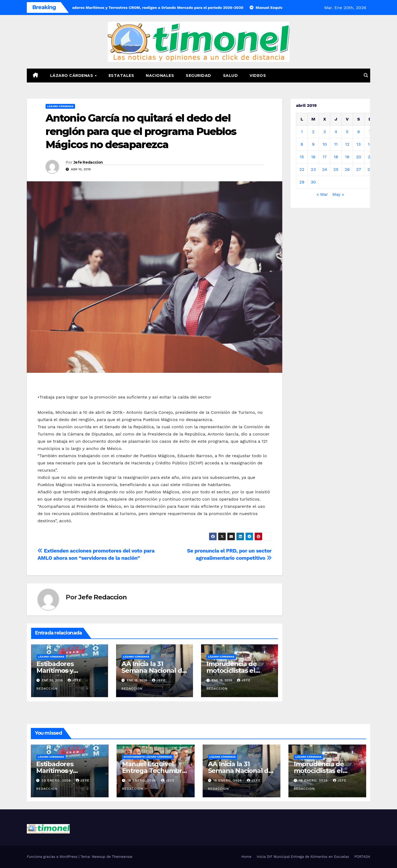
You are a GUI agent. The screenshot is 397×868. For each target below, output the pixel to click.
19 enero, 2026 (142, 780)
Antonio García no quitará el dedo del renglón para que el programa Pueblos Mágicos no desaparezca (141, 131)
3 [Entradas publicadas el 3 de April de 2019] (324, 132)
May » (338, 194)
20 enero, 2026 (57, 780)
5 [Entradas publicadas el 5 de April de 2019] (347, 132)
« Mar (322, 194)
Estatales (121, 76)
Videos (258, 76)
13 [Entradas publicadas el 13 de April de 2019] (359, 144)
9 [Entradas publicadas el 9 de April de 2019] (313, 144)
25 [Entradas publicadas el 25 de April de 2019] (336, 169)
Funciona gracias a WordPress (53, 857)
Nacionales (160, 76)
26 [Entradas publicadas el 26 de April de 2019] (347, 169)
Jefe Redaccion (88, 162)
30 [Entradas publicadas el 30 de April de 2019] (313, 182)
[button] (366, 75)
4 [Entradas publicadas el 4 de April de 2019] (336, 132)
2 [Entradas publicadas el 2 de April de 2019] (313, 132)
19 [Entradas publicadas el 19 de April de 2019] (347, 157)
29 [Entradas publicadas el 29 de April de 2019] (302, 182)
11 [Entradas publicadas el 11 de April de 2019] (336, 144)
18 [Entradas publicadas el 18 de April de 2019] (336, 157)
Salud (231, 76)
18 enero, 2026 (228, 780)
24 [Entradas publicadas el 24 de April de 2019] (325, 169)
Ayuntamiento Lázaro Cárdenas (148, 757)
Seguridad (198, 76)
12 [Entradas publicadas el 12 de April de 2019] (347, 144)
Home (246, 857)
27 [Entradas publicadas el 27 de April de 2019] (359, 169)
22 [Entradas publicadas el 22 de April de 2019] (302, 169)
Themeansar (122, 857)
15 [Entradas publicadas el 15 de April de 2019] (302, 157)
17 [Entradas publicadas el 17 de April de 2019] (324, 157)
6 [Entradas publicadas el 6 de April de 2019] (359, 132)
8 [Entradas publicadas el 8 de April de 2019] (302, 144)
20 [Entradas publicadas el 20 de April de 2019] (359, 157)
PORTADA (362, 857)
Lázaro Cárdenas (72, 76)
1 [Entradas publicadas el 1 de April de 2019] (302, 132)
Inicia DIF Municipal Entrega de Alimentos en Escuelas (303, 857)
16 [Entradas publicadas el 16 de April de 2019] (313, 157)
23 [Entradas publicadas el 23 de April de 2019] (313, 169)
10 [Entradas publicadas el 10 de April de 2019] (325, 144)
